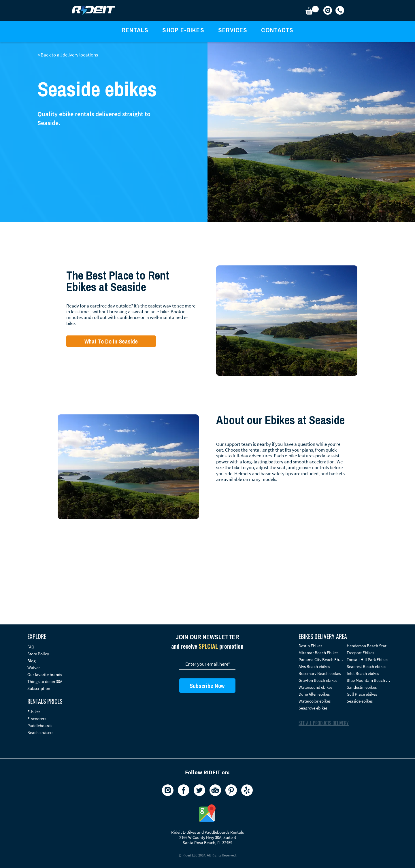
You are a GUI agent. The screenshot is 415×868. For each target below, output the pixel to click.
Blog (32, 661)
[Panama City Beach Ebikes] (321, 660)
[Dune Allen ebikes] (321, 694)
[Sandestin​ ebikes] (369, 687)
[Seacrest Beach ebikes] (369, 666)
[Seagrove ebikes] (321, 708)
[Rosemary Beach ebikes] (321, 673)
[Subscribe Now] (207, 686)
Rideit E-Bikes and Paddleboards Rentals (207, 832)
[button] (312, 10)
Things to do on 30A (45, 681)
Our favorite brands (45, 674)
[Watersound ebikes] (321, 687)
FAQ (31, 647)
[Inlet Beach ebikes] (369, 673)
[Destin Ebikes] (321, 646)
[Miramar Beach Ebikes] (321, 653)
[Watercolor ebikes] (321, 701)
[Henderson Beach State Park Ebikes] (369, 646)
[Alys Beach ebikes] (321, 666)
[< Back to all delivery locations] (70, 55)
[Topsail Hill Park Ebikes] (369, 660)
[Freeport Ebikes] (369, 653)
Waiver (34, 668)
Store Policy (38, 654)
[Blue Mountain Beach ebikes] (369, 680)
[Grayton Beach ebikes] (321, 680)
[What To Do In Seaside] (111, 341)
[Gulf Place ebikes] (369, 694)
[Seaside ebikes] (369, 701)
